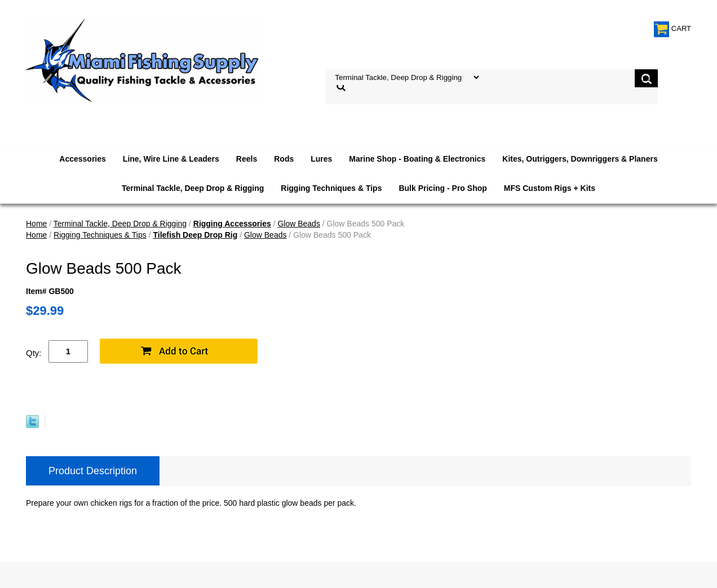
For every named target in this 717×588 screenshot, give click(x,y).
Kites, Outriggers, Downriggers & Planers (580, 159)
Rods (284, 159)
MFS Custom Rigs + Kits (550, 188)
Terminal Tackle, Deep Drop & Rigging (193, 188)
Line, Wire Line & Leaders (171, 159)
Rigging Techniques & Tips (331, 188)
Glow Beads (298, 224)
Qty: (34, 353)
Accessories (83, 159)
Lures (321, 159)
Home (36, 224)
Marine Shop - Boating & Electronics (417, 159)
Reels (247, 159)
